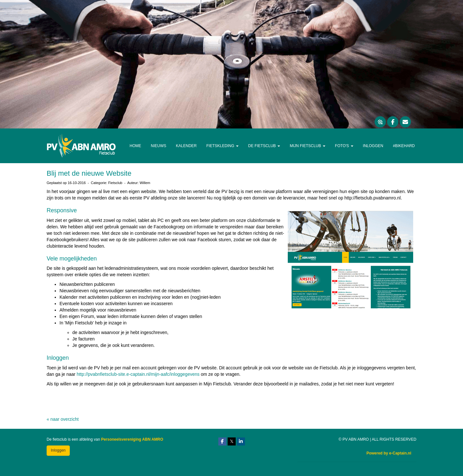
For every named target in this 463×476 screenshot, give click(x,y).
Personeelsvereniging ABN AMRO (132, 439)
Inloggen (373, 146)
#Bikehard (404, 146)
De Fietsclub (264, 146)
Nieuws (159, 146)
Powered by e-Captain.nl (389, 453)
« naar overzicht (63, 419)
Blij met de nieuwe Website (89, 173)
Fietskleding (222, 146)
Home (135, 146)
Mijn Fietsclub (308, 146)
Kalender (186, 146)
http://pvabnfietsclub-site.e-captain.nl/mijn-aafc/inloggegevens (138, 374)
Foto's (344, 146)
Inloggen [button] (58, 450)
